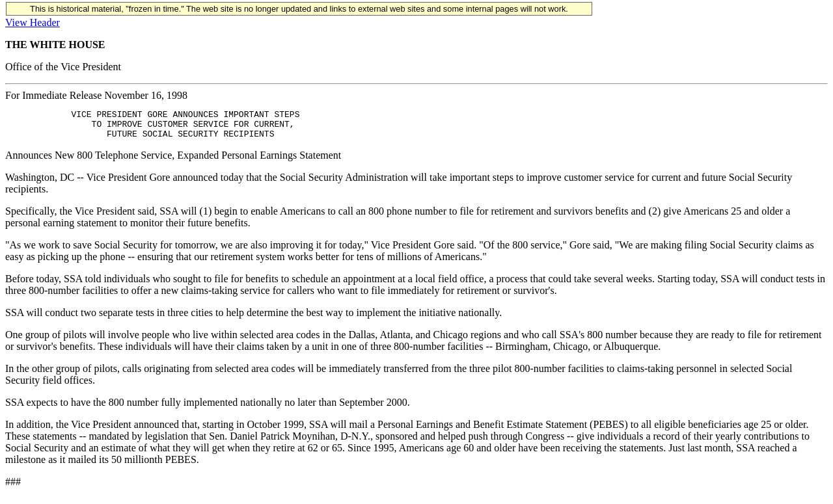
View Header (33, 22)
